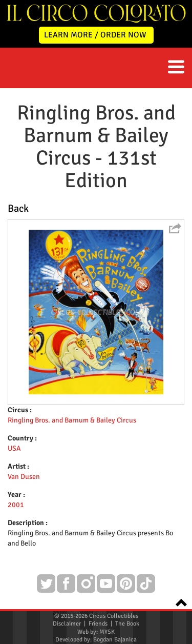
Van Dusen (24, 477)
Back (18, 208)
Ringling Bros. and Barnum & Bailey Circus (72, 420)
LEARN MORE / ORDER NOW (95, 35)
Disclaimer (67, 624)
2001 (16, 505)
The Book (127, 624)
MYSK (107, 632)
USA (14, 448)
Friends (98, 624)
